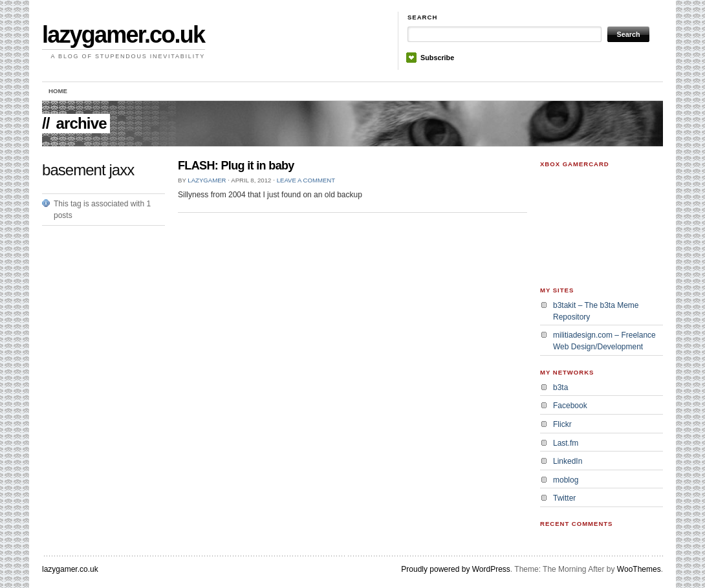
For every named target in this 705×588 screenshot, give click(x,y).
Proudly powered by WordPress (456, 569)
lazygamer (207, 180)
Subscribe (437, 58)
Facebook (570, 406)
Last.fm (566, 443)
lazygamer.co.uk (123, 35)
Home (58, 91)
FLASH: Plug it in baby (236, 166)
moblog (566, 480)
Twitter (564, 498)
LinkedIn (568, 461)
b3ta (560, 387)
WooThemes (639, 569)
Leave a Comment (306, 180)
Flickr (562, 424)
